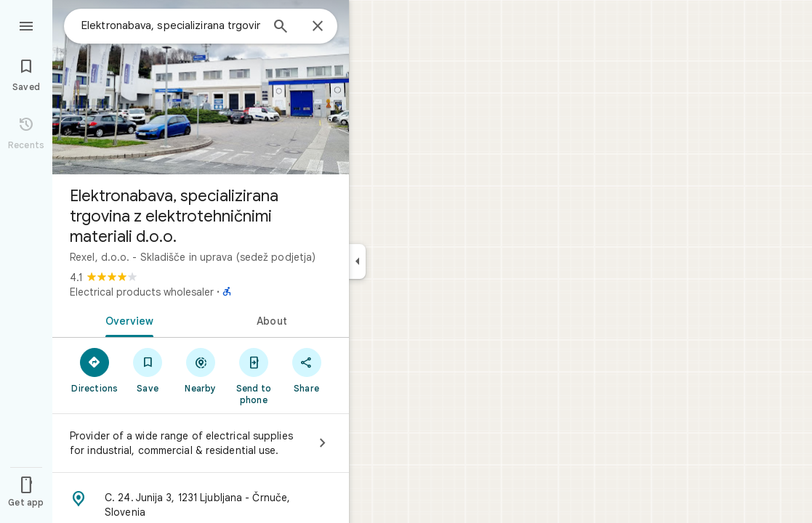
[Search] (281, 28)
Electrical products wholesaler (142, 292)
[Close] (318, 27)
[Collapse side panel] (357, 261)
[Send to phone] (253, 376)
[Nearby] (201, 370)
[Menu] (26, 25)
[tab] (126, 320)
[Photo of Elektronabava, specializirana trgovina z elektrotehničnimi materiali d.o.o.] (201, 87)
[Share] (306, 370)
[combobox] (171, 25)
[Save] (148, 370)
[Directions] (95, 370)
